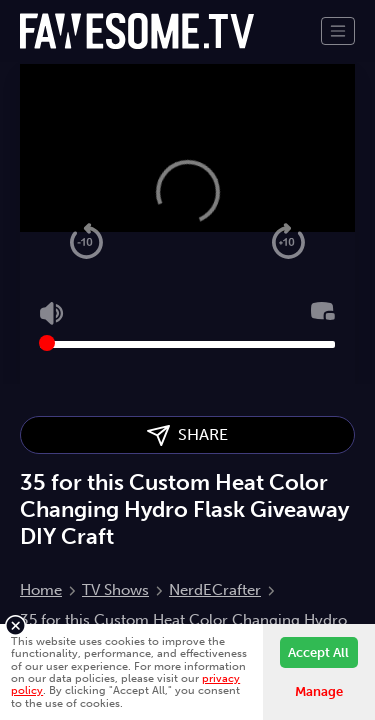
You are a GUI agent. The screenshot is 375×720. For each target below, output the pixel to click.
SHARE (187, 435)
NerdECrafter (215, 590)
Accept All (318, 652)
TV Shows (115, 590)
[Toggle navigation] (338, 31)
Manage (319, 691)
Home (41, 590)
